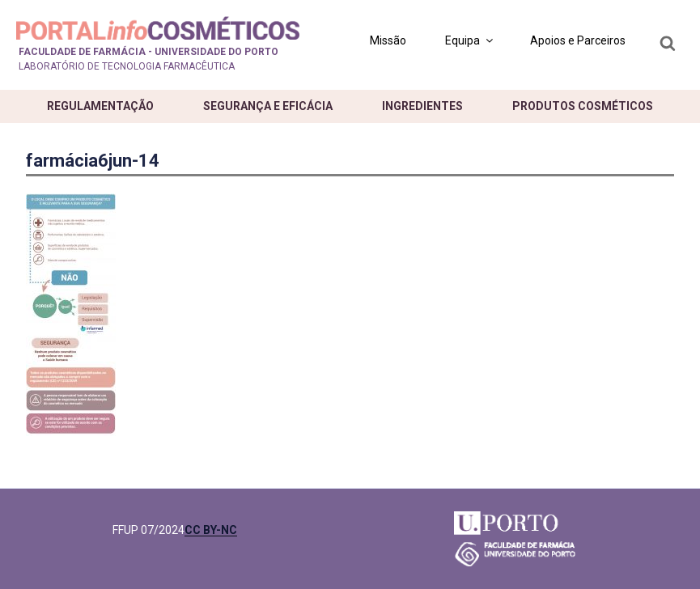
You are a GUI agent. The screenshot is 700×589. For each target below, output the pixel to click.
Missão (388, 40)
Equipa (470, 40)
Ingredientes (422, 106)
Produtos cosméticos (583, 106)
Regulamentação (100, 106)
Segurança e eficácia (268, 106)
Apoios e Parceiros (578, 40)
